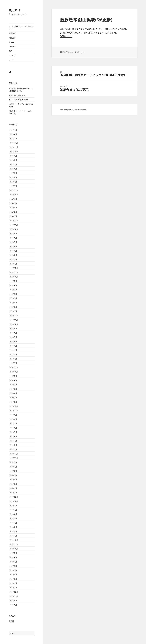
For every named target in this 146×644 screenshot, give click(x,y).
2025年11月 (13, 147)
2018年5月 (13, 475)
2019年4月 (13, 436)
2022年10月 (13, 277)
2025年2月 (13, 182)
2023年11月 (13, 225)
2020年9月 (13, 376)
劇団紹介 (12, 38)
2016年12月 (13, 540)
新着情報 (12, 33)
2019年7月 (13, 423)
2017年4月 (13, 523)
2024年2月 (13, 212)
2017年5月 (13, 518)
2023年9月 (13, 233)
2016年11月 (13, 544)
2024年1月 (13, 216)
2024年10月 (13, 195)
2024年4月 (13, 208)
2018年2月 (13, 488)
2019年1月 (13, 449)
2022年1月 (13, 311)
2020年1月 (13, 402)
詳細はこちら (66, 36)
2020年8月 (13, 380)
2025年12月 (13, 143)
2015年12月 (13, 592)
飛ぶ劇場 (15, 10)
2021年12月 (13, 316)
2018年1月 (13, 493)
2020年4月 (13, 393)
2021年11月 (13, 320)
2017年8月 (13, 506)
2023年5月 (13, 251)
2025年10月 (13, 151)
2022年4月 (13, 303)
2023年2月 (13, 259)
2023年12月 (13, 221)
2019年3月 (13, 441)
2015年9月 (13, 600)
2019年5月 (13, 432)
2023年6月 (13, 246)
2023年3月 (13, 255)
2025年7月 (13, 164)
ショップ (12, 55)
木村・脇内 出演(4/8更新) (18, 100)
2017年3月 (13, 527)
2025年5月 (13, 173)
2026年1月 (13, 138)
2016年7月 (13, 562)
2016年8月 (13, 557)
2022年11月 (13, 272)
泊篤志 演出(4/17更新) (17, 95)
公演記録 (12, 47)
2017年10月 (13, 501)
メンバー (12, 42)
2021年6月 (13, 341)
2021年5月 (13, 346)
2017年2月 (13, 531)
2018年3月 (13, 484)
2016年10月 (13, 549)
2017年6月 (13, 514)
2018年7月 (13, 467)
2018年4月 (13, 480)
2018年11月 (13, 458)
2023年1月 (13, 264)
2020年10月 (13, 372)
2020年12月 (13, 367)
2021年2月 (13, 359)
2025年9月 (13, 156)
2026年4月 (13, 130)
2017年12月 (13, 497)
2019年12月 (13, 406)
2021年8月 (13, 333)
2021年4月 (13, 350)
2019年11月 (13, 411)
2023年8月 (13, 238)
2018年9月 (13, 462)
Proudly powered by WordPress (73, 110)
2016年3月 (13, 579)
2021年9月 (13, 328)
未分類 (11, 621)
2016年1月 (13, 588)
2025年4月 (13, 177)
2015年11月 (13, 596)
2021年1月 (13, 363)
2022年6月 (13, 294)
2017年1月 (13, 536)
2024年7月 (13, 199)
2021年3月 (13, 354)
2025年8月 (13, 160)
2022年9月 (13, 281)
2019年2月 (13, 445)
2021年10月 (13, 324)
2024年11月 (13, 190)
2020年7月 (13, 385)
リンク (11, 60)
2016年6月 (13, 566)
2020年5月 (13, 389)
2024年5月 (13, 203)
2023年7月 (13, 242)
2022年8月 (13, 285)
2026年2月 (13, 134)
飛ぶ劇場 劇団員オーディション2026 (21, 28)
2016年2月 (13, 583)
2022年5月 (13, 298)
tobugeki (80, 52)
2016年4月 (13, 575)
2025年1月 (13, 186)
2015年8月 (13, 605)
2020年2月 (13, 398)
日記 (10, 51)
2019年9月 (13, 415)
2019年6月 (13, 428)
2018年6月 (13, 471)
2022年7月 (13, 290)
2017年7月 (13, 510)
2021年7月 (13, 337)
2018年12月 (13, 454)
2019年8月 (13, 419)
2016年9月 (13, 553)
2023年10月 (13, 229)
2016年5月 (13, 570)
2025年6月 (13, 169)
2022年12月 (13, 268)
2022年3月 (13, 307)
